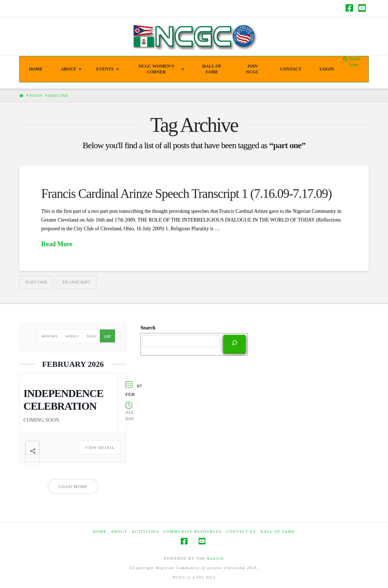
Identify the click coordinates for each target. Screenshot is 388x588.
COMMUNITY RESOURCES (193, 532)
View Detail (100, 447)
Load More (73, 487)
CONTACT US (241, 532)
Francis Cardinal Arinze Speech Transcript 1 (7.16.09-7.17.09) (186, 194)
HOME (100, 532)
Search (148, 328)
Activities (145, 532)
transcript (76, 282)
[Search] (234, 344)
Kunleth (216, 558)
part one (36, 282)
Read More (57, 244)
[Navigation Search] (346, 59)
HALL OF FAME (278, 532)
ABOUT (119, 532)
